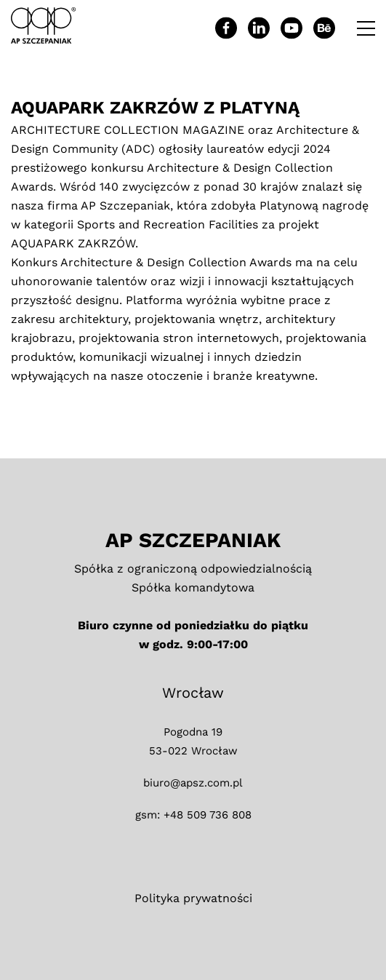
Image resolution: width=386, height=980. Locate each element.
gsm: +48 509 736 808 (193, 815)
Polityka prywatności (193, 898)
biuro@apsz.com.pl (193, 783)
